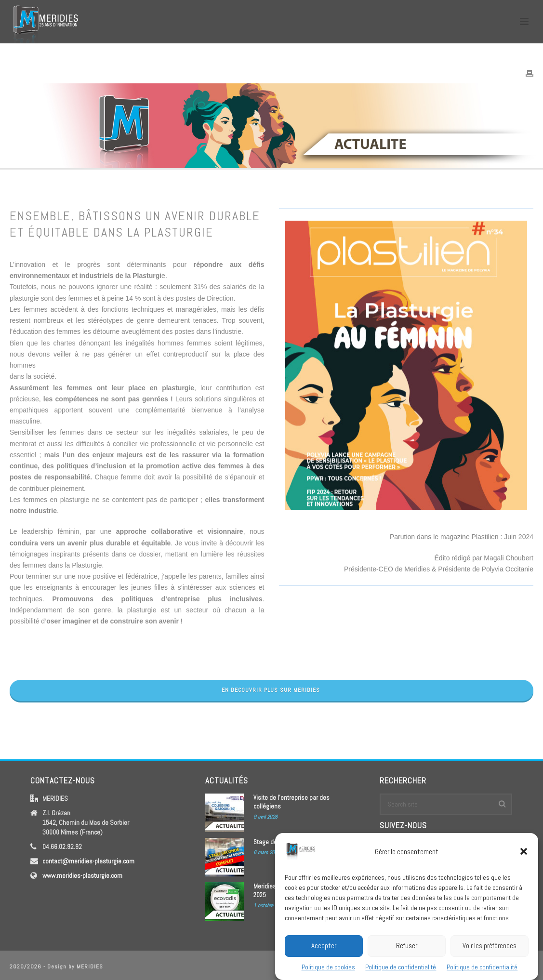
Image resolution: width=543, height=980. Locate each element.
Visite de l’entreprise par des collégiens (291, 802)
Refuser (407, 956)
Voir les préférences (490, 956)
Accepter (324, 956)
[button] (524, 861)
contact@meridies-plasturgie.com (88, 861)
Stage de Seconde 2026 (285, 842)
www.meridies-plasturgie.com (82, 875)
